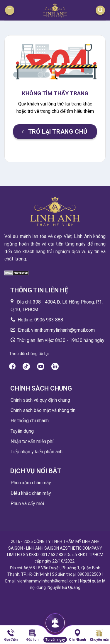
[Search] (100, 10)
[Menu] (10, 10)
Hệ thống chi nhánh (30, 421)
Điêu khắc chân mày (31, 493)
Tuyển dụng (22, 431)
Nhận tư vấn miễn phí (32, 441)
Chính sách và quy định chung (40, 400)
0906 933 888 (49, 320)
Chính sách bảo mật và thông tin (43, 410)
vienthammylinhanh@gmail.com (62, 330)
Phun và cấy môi (27, 504)
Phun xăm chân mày (31, 483)
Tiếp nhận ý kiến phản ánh (37, 452)
